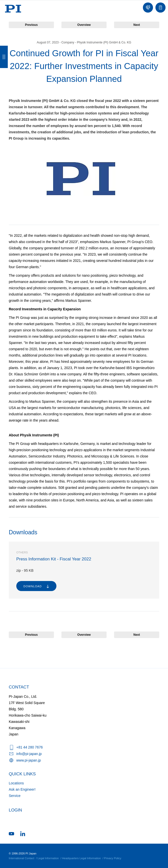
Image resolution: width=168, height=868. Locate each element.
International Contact (22, 858)
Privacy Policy (113, 858)
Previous (31, 25)
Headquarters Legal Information (81, 858)
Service (15, 796)
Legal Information (48, 858)
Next (137, 25)
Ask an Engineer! (22, 789)
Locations (16, 783)
